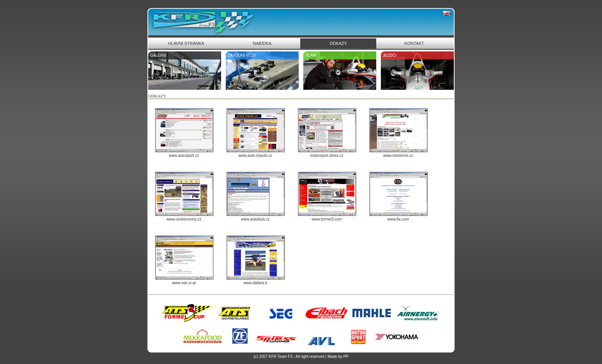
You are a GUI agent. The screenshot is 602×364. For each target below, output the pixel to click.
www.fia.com (398, 219)
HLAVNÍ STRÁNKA (186, 43)
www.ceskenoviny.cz (184, 219)
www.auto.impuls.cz (255, 156)
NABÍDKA (262, 43)
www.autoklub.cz (255, 219)
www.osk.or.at (184, 283)
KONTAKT (414, 43)
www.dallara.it (255, 283)
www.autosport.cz (184, 156)
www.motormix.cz (398, 156)
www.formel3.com (327, 219)
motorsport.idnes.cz (327, 156)
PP (346, 357)
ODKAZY (338, 43)
